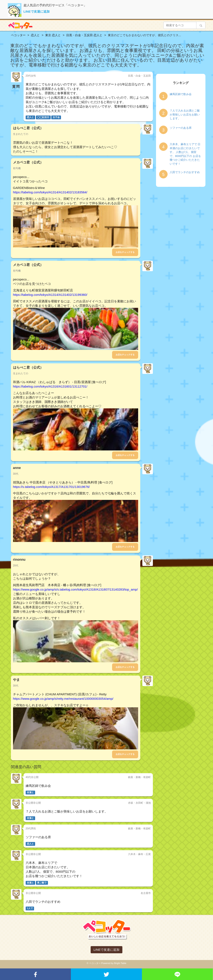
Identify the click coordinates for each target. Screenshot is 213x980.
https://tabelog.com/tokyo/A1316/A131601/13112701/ (50, 386)
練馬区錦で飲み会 (181, 94)
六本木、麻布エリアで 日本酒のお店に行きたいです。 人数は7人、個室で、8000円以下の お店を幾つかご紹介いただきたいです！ (185, 154)
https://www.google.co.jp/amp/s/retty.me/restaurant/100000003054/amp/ (63, 699)
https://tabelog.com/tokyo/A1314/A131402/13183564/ (50, 192)
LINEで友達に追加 (37, 11)
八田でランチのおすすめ (185, 172)
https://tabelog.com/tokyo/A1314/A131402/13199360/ (50, 295)
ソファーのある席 (181, 128)
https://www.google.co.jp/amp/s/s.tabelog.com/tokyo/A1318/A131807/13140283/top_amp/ (75, 589)
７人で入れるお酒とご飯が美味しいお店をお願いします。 (185, 114)
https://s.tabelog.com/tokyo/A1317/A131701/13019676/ (51, 487)
